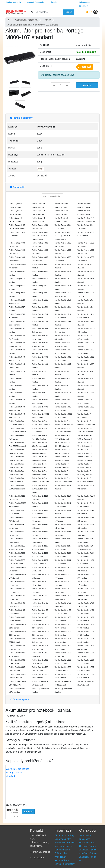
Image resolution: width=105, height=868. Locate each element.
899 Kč (86, 67)
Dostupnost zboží (88, 843)
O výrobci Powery (88, 846)
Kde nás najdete (62, 850)
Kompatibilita (18, 187)
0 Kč (89, 12)
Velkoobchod (85, 2)
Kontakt (54, 2)
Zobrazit (28, 812)
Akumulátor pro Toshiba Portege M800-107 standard (18, 773)
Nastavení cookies (64, 846)
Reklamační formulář (65, 843)
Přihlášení (83, 6)
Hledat (68, 12)
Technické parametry (21, 118)
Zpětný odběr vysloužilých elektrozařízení (62, 857)
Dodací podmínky (14, 2)
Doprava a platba (20, 699)
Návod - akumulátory (65, 864)
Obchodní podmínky (36, 2)
